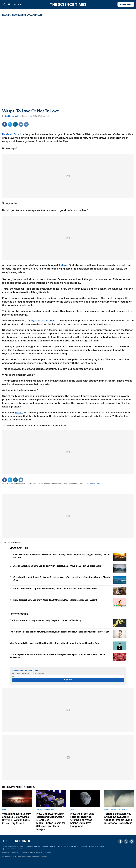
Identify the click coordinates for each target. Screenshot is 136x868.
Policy (53, 846)
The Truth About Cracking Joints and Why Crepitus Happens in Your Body (45, 620)
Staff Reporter (11, 116)
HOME (6, 15)
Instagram (132, 841)
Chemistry (83, 846)
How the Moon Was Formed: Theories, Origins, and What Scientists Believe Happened (82, 820)
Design (21, 846)
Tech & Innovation (9, 846)
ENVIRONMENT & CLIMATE (27, 15)
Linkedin (15, 124)
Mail (26, 124)
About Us (6, 852)
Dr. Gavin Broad (12, 134)
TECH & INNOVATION (45, 809)
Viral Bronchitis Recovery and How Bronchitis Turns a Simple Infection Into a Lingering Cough (55, 643)
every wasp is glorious (41, 321)
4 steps (63, 265)
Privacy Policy (35, 852)
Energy (45, 846)
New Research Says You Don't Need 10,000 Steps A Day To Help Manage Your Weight (55, 600)
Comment (21, 124)
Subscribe (126, 4)
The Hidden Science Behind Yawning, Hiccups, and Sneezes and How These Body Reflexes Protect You (60, 632)
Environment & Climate (14, 849)
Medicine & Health (96, 846)
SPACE (5, 810)
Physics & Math (70, 846)
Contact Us (47, 852)
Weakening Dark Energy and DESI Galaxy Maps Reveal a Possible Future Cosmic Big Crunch (17, 818)
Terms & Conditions (19, 852)
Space (60, 846)
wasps (19, 413)
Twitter (10, 124)
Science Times (95, 483)
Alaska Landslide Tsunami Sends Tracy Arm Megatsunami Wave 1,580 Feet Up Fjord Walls (57, 566)
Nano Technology (33, 846)
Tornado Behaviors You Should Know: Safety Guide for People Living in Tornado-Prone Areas (118, 818)
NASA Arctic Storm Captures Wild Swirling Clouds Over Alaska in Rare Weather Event (55, 588)
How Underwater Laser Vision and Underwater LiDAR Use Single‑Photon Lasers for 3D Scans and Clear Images (51, 821)
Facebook (5, 124)
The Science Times (68, 4)
